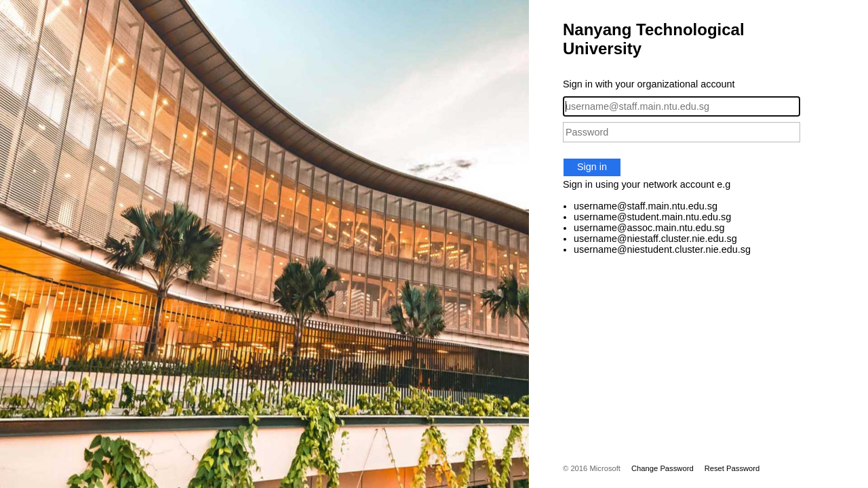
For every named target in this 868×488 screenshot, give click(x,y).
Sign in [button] (592, 167)
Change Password (663, 468)
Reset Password (732, 468)
